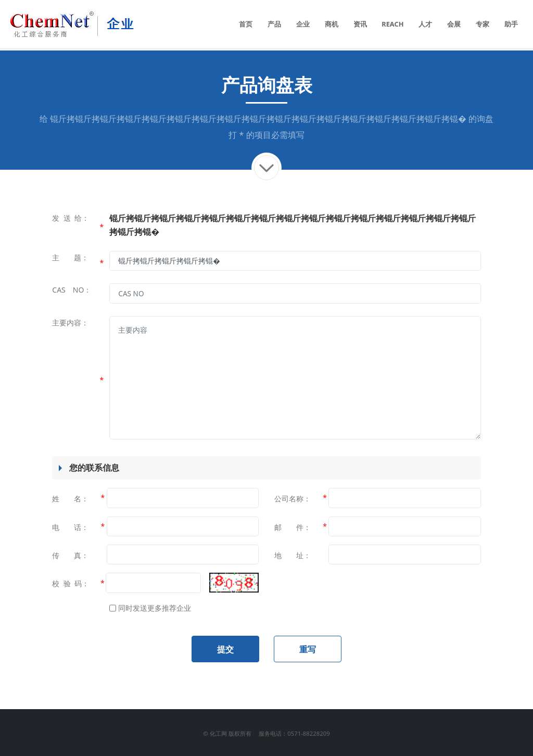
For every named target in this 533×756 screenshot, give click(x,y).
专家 (483, 24)
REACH (392, 24)
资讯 (360, 24)
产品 (274, 24)
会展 (454, 24)
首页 (246, 24)
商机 (332, 24)
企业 (303, 24)
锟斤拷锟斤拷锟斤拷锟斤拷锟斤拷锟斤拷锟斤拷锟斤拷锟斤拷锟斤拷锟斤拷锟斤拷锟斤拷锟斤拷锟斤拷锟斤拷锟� (258, 119)
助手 (511, 24)
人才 (425, 24)
